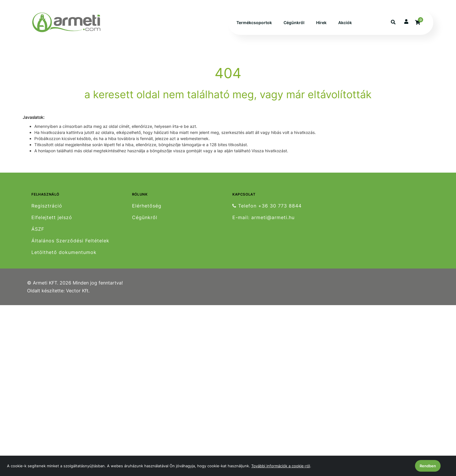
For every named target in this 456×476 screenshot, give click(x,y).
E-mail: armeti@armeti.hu (263, 218)
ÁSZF (38, 229)
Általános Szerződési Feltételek (70, 241)
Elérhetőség (147, 206)
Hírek (321, 23)
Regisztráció (47, 206)
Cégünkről (294, 23)
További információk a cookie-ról (281, 466)
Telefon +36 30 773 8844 (267, 206)
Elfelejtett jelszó (52, 218)
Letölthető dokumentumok (64, 252)
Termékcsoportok (254, 23)
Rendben (428, 466)
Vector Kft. (78, 291)
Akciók (345, 23)
